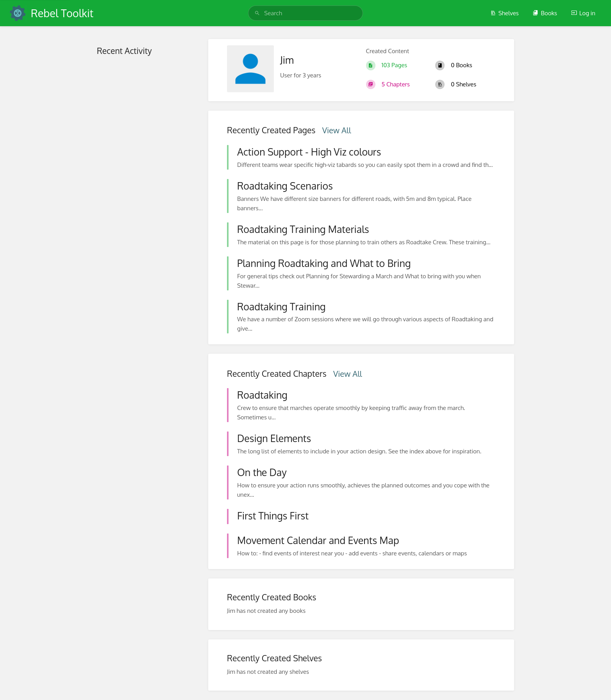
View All (337, 130)
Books (545, 13)
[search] (305, 13)
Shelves (505, 13)
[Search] (257, 13)
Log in (583, 13)
